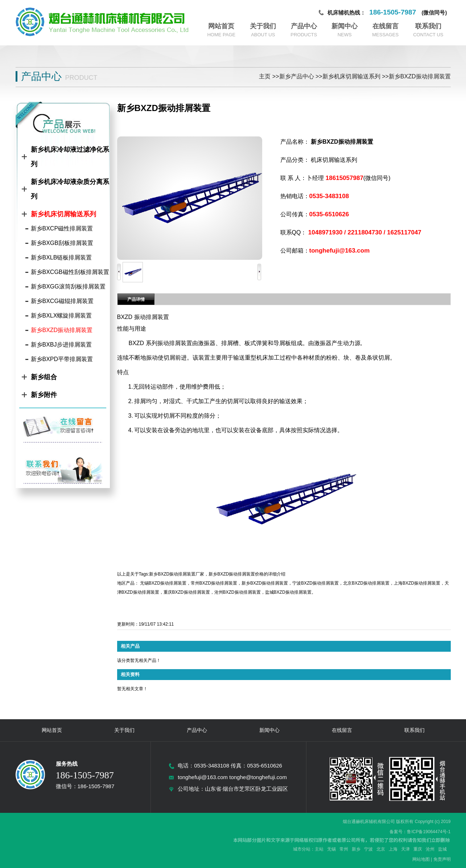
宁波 (368, 849)
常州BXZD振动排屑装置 (214, 583)
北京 (381, 849)
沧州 (430, 849)
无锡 (331, 849)
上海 (393, 849)
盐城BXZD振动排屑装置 (288, 592)
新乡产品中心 (297, 76)
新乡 (356, 849)
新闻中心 (345, 26)
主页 (265, 76)
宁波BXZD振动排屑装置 (316, 583)
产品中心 (304, 26)
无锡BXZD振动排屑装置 (163, 583)
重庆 (418, 849)
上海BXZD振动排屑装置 (417, 583)
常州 (344, 849)
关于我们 (263, 26)
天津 (405, 849)
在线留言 (385, 26)
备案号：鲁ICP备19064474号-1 (420, 832)
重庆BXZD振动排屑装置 (187, 592)
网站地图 (421, 859)
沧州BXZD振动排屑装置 (238, 592)
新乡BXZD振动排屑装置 (420, 76)
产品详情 (136, 299)
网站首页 (221, 26)
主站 (319, 849)
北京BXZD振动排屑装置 (366, 583)
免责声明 (442, 859)
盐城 (442, 849)
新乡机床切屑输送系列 (351, 76)
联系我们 (428, 26)
